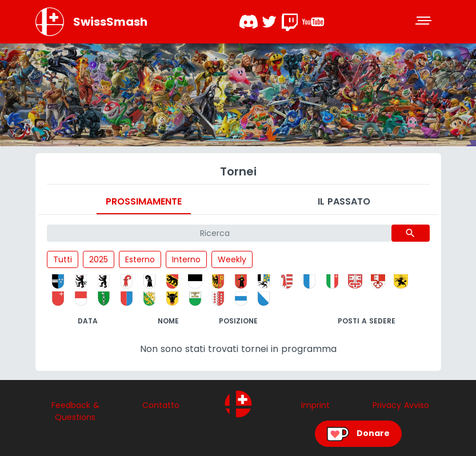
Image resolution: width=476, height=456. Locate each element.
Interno (186, 259)
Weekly (232, 259)
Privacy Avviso (401, 405)
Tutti (63, 259)
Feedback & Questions (75, 411)
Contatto (161, 405)
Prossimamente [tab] (144, 201)
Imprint (315, 405)
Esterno (140, 259)
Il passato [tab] (344, 201)
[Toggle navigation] (425, 22)
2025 (99, 259)
